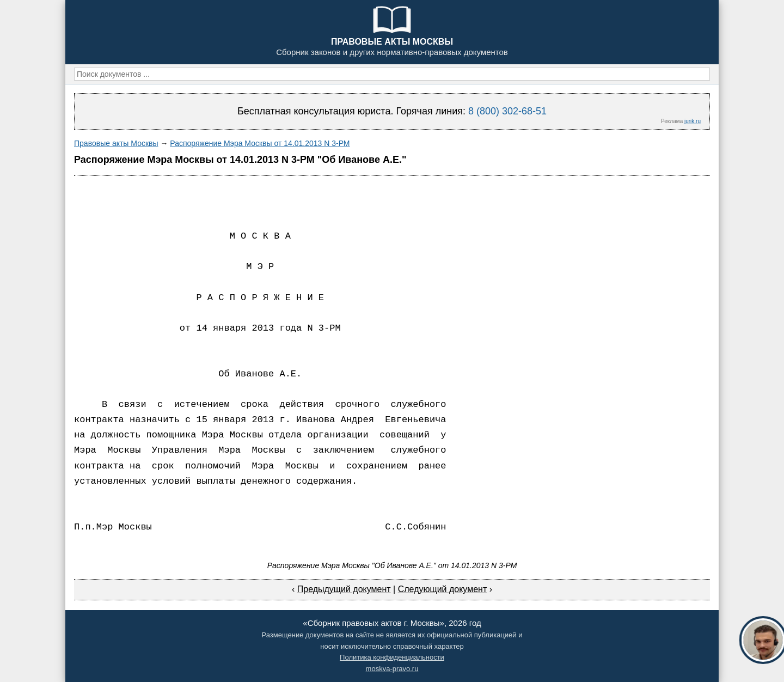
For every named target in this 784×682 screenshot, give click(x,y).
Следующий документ (443, 589)
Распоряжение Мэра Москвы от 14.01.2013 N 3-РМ (260, 143)
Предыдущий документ (344, 589)
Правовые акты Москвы (116, 143)
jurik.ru (693, 121)
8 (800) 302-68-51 (507, 111)
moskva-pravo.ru (392, 669)
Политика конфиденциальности (392, 657)
